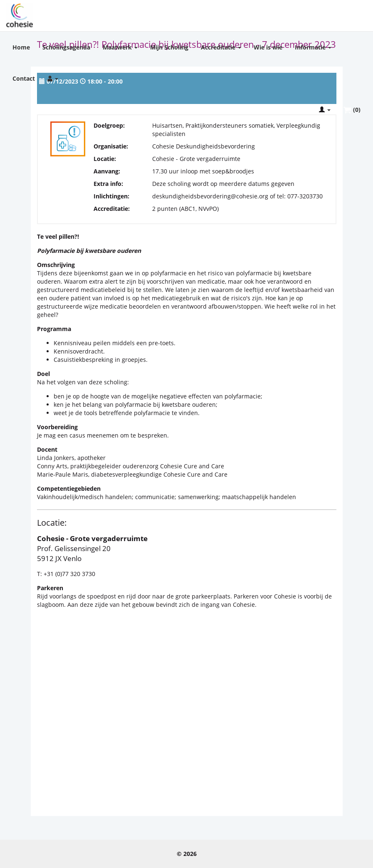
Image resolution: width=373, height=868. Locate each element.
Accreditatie (221, 47)
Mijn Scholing (169, 47)
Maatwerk (120, 47)
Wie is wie (268, 47)
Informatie (313, 47)
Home (21, 47)
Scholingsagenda (66, 47)
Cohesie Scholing (20, 15)
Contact (24, 78)
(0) (352, 110)
